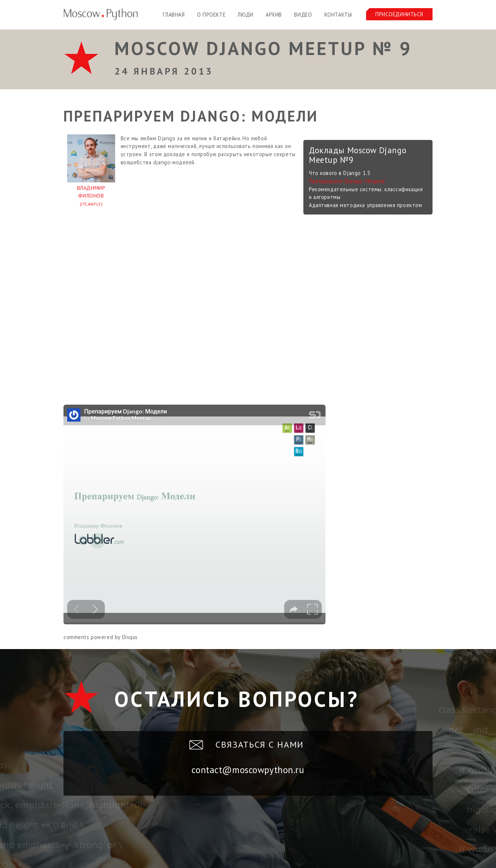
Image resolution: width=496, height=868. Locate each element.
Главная (174, 15)
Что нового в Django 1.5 (340, 173)
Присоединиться (399, 14)
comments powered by (101, 637)
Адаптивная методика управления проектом (365, 205)
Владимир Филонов (91, 196)
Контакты (338, 15)
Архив (274, 15)
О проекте (211, 15)
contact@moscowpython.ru (248, 770)
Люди (245, 15)
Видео (303, 15)
